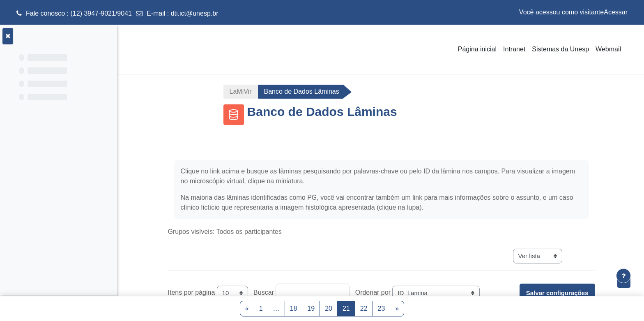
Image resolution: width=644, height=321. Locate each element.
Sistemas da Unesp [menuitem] (560, 49)
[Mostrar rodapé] (623, 276)
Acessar (616, 12)
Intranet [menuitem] (514, 49)
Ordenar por (375, 292)
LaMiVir (243, 91)
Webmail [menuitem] (608, 49)
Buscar (266, 292)
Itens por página (194, 292)
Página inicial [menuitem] (477, 49)
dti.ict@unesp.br (195, 13)
